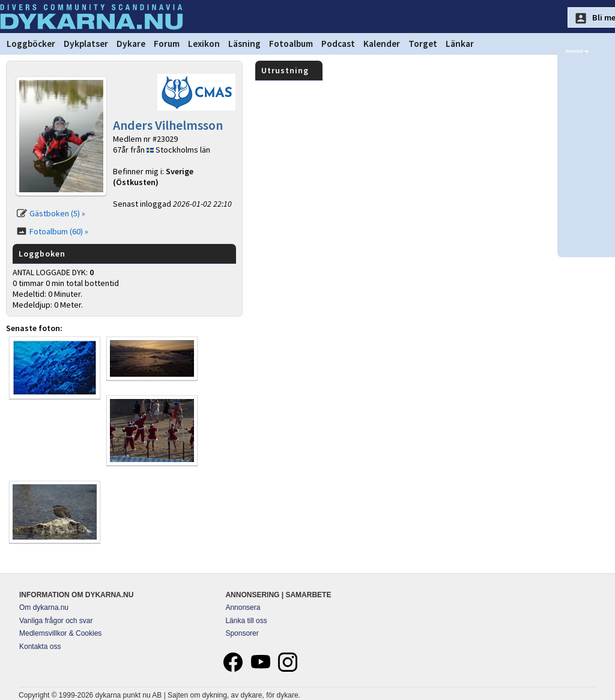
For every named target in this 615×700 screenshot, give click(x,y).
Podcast (338, 44)
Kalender (382, 44)
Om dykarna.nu (44, 607)
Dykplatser (86, 44)
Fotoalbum (291, 44)
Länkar (460, 44)
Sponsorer (242, 633)
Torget (423, 44)
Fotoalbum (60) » (59, 231)
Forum (167, 44)
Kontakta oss (40, 647)
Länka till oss (246, 621)
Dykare (131, 44)
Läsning (244, 44)
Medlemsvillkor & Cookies (60, 633)
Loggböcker (31, 44)
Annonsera (243, 607)
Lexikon (204, 44)
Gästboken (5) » (57, 213)
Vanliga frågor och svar (56, 621)
